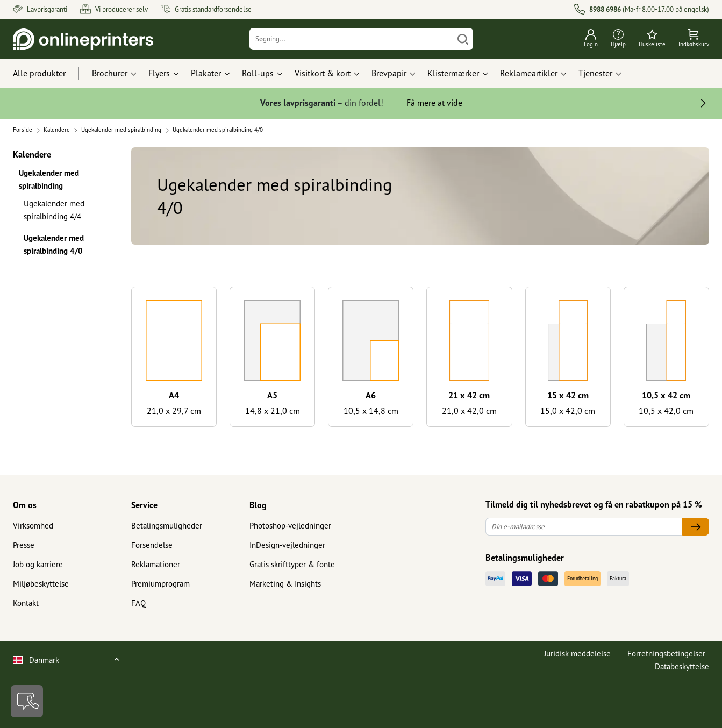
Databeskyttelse (682, 666)
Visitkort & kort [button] (323, 73)
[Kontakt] (27, 701)
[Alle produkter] (49, 74)
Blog (258, 505)
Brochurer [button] (110, 73)
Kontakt (26, 603)
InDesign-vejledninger (287, 545)
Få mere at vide (434, 103)
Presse (24, 545)
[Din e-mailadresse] (584, 527)
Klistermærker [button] (453, 73)
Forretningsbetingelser (666, 654)
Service (144, 505)
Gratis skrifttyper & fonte (292, 564)
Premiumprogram (160, 584)
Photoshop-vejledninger (290, 526)
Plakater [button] (206, 73)
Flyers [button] (159, 73)
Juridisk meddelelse (577, 654)
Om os (25, 505)
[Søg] (463, 39)
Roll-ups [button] (258, 73)
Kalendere (32, 154)
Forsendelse (152, 545)
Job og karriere (38, 564)
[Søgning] (352, 39)
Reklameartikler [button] (529, 73)
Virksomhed (33, 526)
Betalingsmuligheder (167, 526)
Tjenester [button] (595, 73)
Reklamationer (156, 564)
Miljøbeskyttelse (41, 584)
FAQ (138, 603)
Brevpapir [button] (389, 73)
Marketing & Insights (285, 584)
